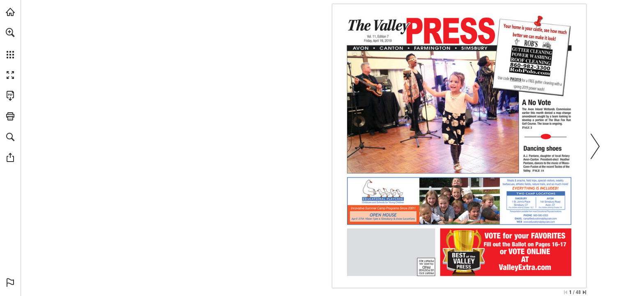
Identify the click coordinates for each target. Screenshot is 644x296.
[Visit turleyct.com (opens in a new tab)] (10, 12)
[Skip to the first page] (566, 292)
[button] (10, 32)
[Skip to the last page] (584, 292)
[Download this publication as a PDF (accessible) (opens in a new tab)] (10, 96)
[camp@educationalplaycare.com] (540, 219)
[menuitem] (10, 43)
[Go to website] (539, 222)
